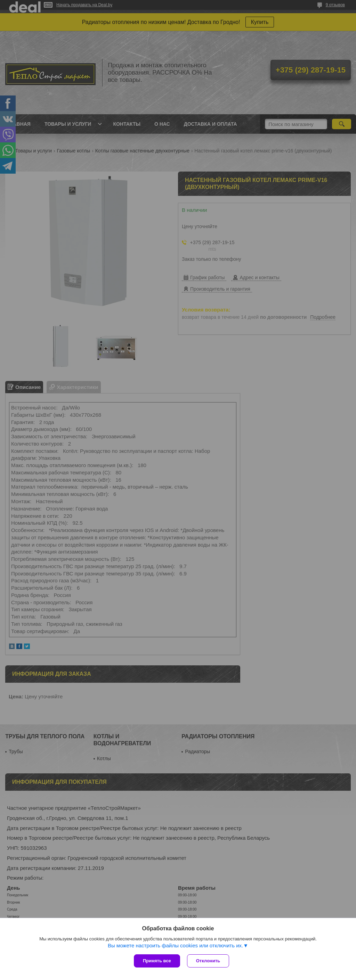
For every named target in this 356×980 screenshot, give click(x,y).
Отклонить (208, 961)
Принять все (157, 961)
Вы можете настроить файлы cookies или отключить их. (175, 945)
